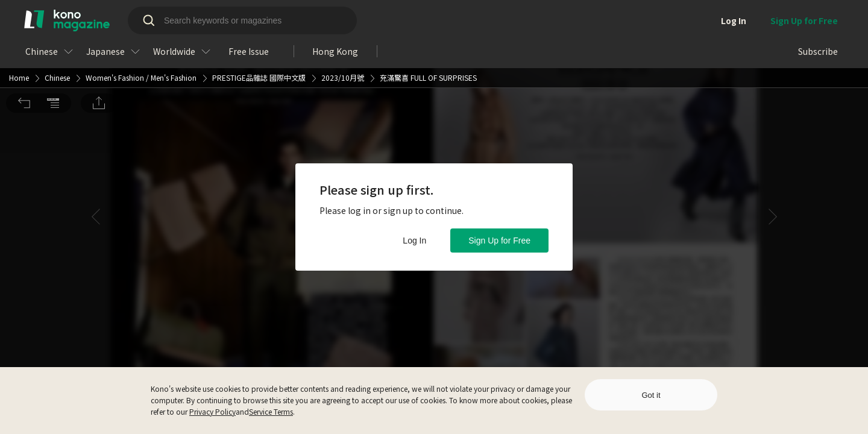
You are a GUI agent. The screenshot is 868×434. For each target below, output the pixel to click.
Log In (414, 241)
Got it (651, 395)
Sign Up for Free (499, 241)
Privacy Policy (212, 411)
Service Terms (271, 411)
